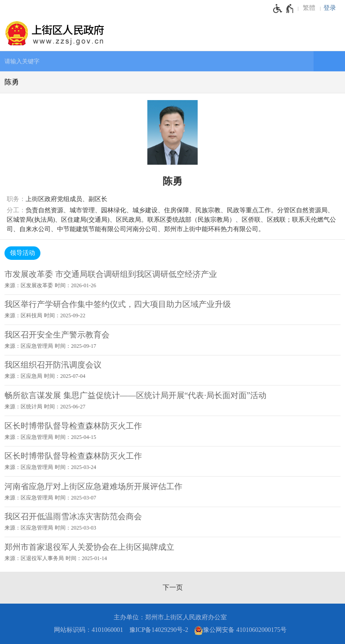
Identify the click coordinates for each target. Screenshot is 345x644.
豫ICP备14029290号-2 (159, 630)
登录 (330, 8)
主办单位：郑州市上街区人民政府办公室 (170, 617)
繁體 (309, 8)
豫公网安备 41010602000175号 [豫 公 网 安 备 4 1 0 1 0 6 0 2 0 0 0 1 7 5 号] (240, 631)
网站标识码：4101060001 (88, 630)
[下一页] (173, 587)
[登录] (332, 8)
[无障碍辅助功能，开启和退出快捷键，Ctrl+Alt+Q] (284, 9)
